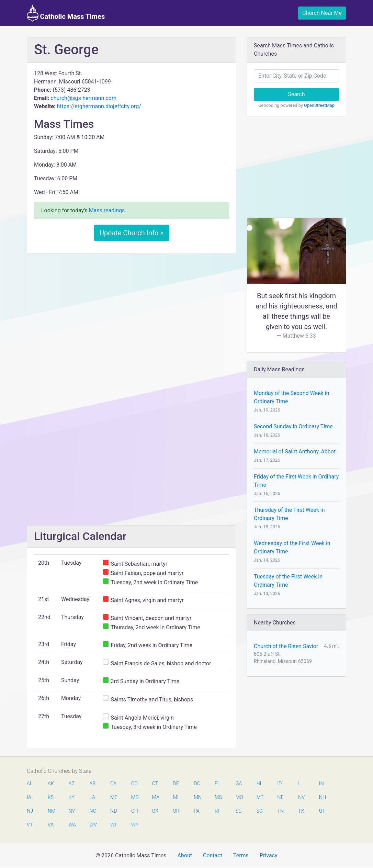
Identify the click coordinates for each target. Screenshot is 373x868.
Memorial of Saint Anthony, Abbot (295, 452)
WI (113, 825)
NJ (30, 811)
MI (176, 797)
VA (51, 825)
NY (72, 811)
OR (176, 811)
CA (113, 784)
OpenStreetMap (319, 105)
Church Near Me (322, 13)
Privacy (269, 855)
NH (323, 797)
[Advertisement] (132, 310)
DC (197, 784)
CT (155, 784)
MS (218, 797)
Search (296, 94)
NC (93, 811)
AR (92, 784)
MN (197, 797)
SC (239, 811)
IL (300, 784)
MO (239, 797)
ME (114, 797)
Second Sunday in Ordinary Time (293, 426)
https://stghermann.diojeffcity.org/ (99, 106)
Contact (213, 855)
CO (134, 784)
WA (72, 825)
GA (239, 784)
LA (92, 797)
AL (30, 784)
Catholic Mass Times (66, 13)
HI (259, 784)
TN (280, 811)
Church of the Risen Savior (286, 646)
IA (29, 797)
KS (51, 797)
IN (321, 784)
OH (135, 811)
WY (135, 825)
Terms (241, 855)
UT (322, 811)
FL (217, 784)
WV (93, 825)
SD (259, 811)
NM (51, 811)
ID (279, 784)
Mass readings (107, 210)
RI (217, 811)
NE (280, 797)
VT (30, 825)
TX (301, 811)
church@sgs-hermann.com (83, 98)
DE (176, 784)
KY (72, 797)
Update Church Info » (132, 233)
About (185, 855)
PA (197, 811)
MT (260, 797)
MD (135, 797)
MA (156, 797)
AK (51, 784)
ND (114, 811)
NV (301, 797)
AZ (72, 784)
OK (155, 811)
